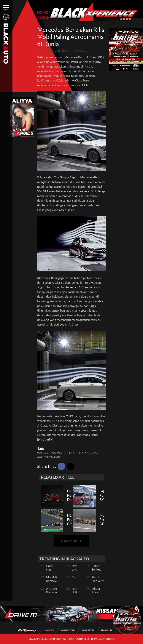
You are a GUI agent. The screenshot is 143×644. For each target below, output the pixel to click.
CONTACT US (83, 639)
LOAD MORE (71, 541)
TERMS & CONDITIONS (103, 639)
